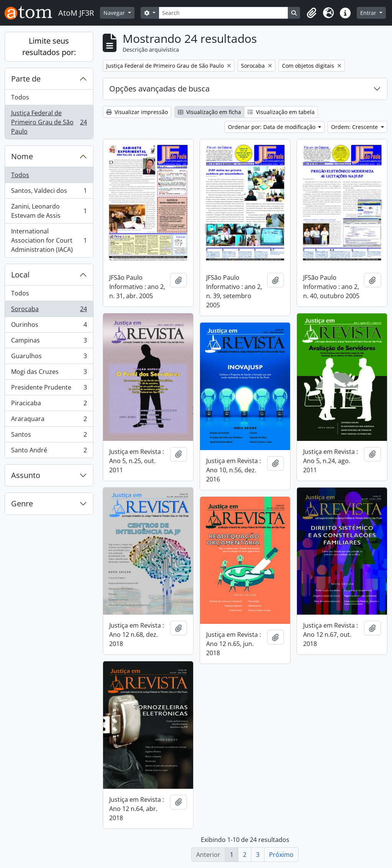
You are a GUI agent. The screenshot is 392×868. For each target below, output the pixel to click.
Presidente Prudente (49, 389)
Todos (20, 97)
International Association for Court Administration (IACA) (49, 240)
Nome (22, 156)
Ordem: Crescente (355, 127)
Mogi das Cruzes (49, 373)
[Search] (224, 13)
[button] (312, 13)
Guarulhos (49, 358)
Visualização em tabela (281, 112)
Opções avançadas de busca (159, 89)
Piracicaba (49, 405)
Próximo (281, 855)
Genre (22, 503)
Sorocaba (49, 311)
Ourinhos (49, 326)
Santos (49, 436)
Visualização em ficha (209, 112)
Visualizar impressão (137, 112)
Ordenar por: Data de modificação (272, 127)
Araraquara (49, 420)
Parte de (26, 79)
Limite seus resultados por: (49, 46)
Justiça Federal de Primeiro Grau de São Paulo (49, 122)
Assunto (26, 475)
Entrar (369, 13)
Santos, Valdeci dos (49, 192)
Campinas (49, 342)
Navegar (115, 13)
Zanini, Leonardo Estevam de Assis (49, 211)
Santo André (49, 452)
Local (20, 275)
